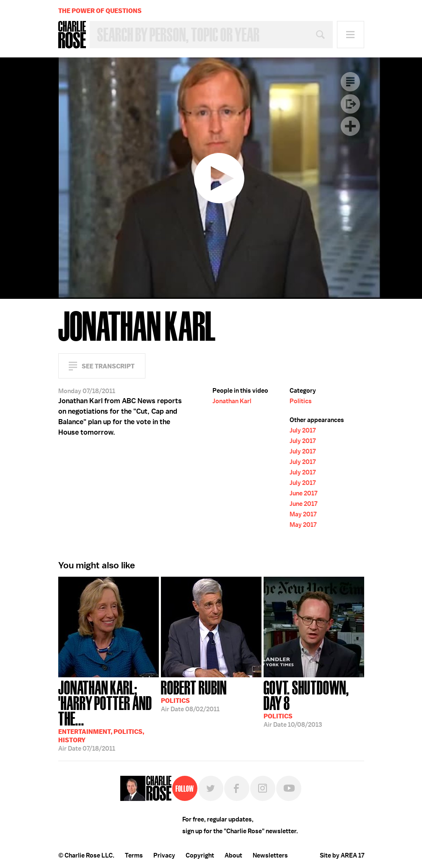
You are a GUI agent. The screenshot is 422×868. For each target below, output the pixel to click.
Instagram (263, 788)
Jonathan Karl (232, 401)
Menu (351, 35)
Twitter (211, 788)
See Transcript (108, 366)
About (233, 855)
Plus (350, 126)
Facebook (237, 788)
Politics (301, 401)
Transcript (350, 82)
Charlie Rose (72, 35)
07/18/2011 (109, 715)
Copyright (200, 855)
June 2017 (303, 493)
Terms (134, 855)
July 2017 (303, 430)
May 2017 (303, 514)
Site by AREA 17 (342, 855)
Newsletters (270, 855)
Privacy (164, 855)
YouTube (289, 788)
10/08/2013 (314, 703)
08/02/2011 (194, 695)
